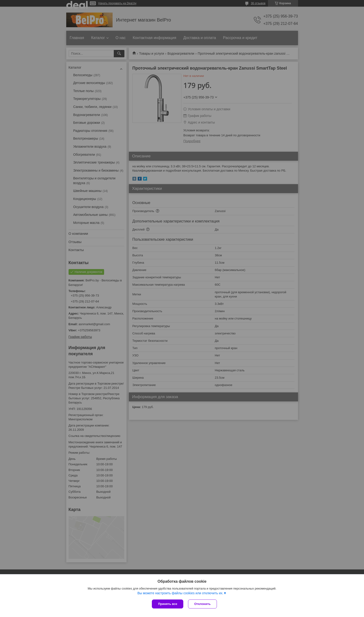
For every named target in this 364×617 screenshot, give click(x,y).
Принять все (168, 604)
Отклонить (202, 604)
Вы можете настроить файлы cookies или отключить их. (180, 593)
